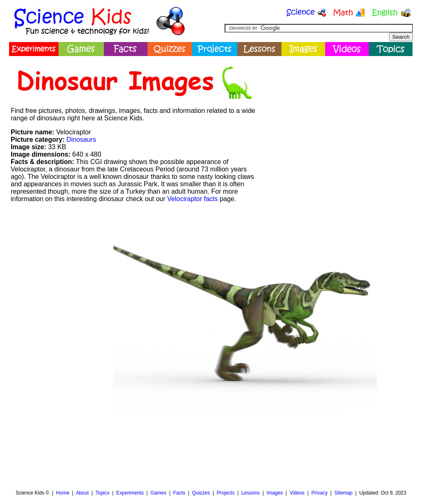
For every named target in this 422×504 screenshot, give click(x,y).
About (82, 493)
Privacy (320, 493)
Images (275, 493)
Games (158, 493)
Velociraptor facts (193, 199)
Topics (102, 493)
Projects (226, 493)
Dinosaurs (81, 139)
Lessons (251, 493)
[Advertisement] (337, 117)
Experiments (130, 493)
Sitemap (343, 493)
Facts (179, 493)
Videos (297, 493)
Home (63, 493)
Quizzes (201, 493)
